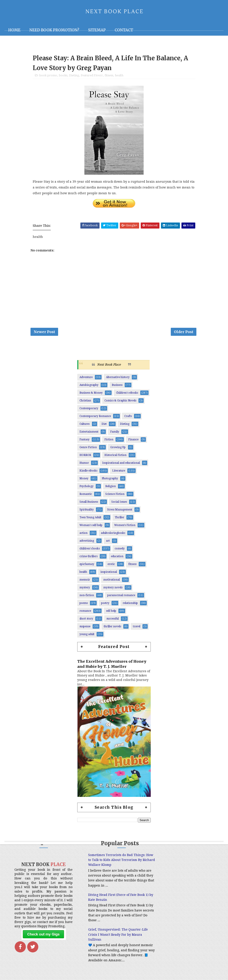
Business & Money (91, 394)
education (117, 557)
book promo (48, 76)
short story (86, 620)
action (83, 534)
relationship (130, 604)
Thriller (119, 518)
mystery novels (113, 589)
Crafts (128, 417)
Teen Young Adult (90, 518)
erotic (111, 565)
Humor (84, 464)
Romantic (86, 495)
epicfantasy (87, 565)
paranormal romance (121, 596)
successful (113, 620)
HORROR (85, 456)
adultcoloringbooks (113, 534)
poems (84, 604)
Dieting (74, 76)
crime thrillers (89, 557)
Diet (104, 425)
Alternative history (118, 378)
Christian (85, 402)
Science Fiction (115, 495)
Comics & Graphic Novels (120, 402)
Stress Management (120, 511)
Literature (119, 472)
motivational (112, 581)
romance (85, 612)
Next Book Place (109, 366)
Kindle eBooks (88, 472)
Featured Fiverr (92, 76)
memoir (85, 581)
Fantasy (84, 441)
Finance (133, 441)
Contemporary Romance (95, 417)
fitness (109, 76)
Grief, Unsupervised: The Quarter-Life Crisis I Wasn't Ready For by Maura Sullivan (112, 936)
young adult (87, 635)
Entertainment (89, 433)
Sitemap (97, 30)
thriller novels (112, 628)
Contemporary (89, 409)
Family (115, 433)
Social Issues (119, 503)
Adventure (86, 378)
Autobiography (89, 386)
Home (14, 30)
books (63, 76)
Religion (111, 487)
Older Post (184, 333)
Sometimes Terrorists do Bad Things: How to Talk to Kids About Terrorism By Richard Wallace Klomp (111, 861)
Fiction (109, 441)
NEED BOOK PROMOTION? (54, 30)
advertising (87, 542)
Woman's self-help (91, 526)
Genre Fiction (88, 448)
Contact (124, 30)
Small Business (89, 503)
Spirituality (87, 511)
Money (84, 480)
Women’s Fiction (125, 526)
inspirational (109, 573)
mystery (85, 589)
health (119, 76)
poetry (105, 604)
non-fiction (87, 596)
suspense (85, 628)
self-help (111, 612)
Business (117, 386)
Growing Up (118, 448)
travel (137, 628)
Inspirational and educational (121, 464)
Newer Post (44, 333)
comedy (120, 550)
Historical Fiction (115, 456)
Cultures (84, 425)
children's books (90, 550)
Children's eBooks (127, 394)
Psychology (87, 487)
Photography (110, 480)
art (108, 542)
